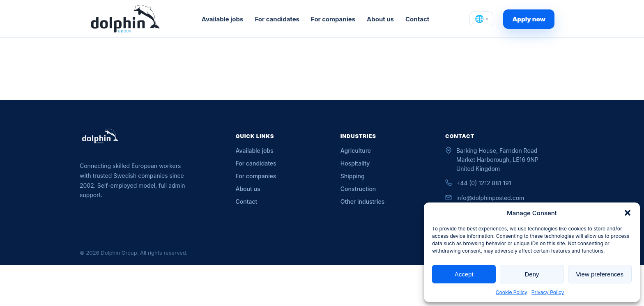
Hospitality (355, 163)
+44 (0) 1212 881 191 (484, 183)
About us (380, 19)
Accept (464, 274)
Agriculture (356, 151)
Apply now (529, 19)
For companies (333, 19)
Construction (358, 189)
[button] (628, 213)
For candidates (277, 19)
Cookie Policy (512, 292)
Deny (532, 274)
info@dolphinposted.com (490, 198)
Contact (417, 19)
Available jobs (223, 19)
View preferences (600, 274)
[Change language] (481, 19)
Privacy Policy (548, 292)
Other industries (362, 201)
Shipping (353, 176)
